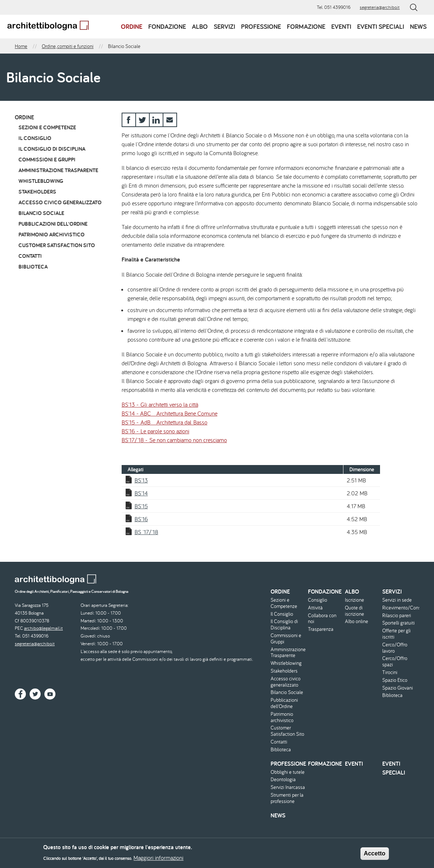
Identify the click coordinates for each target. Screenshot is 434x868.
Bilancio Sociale (41, 213)
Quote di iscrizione (355, 611)
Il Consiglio (35, 138)
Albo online (357, 621)
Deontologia (283, 780)
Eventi (341, 26)
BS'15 (141, 506)
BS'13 (141, 480)
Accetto (375, 855)
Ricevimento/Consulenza (400, 608)
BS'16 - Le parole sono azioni (155, 431)
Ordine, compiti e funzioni (68, 46)
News (418, 26)
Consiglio (318, 600)
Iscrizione (355, 600)
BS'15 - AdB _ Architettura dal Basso (165, 422)
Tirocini (390, 672)
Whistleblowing (41, 181)
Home (21, 46)
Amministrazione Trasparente (58, 170)
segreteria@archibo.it (380, 7)
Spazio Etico (395, 680)
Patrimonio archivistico (52, 234)
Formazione (306, 26)
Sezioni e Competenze (47, 127)
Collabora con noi (322, 619)
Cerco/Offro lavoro (395, 648)
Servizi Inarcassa (288, 787)
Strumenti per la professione (287, 798)
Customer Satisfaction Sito (57, 245)
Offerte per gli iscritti (396, 634)
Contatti (30, 256)
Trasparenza (321, 629)
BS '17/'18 (146, 532)
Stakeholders (37, 192)
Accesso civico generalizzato (60, 202)
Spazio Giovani (398, 688)
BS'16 (141, 519)
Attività (315, 608)
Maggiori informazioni (158, 860)
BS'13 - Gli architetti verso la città (160, 404)
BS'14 (141, 493)
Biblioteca (33, 266)
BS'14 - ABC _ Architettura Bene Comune (169, 413)
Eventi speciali (381, 26)
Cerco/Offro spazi (395, 662)
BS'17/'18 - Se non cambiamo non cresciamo (174, 440)
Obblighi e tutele (288, 772)
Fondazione (167, 26)
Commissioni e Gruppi (47, 159)
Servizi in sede (397, 600)
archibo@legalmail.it (43, 628)
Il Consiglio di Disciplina (52, 149)
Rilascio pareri (397, 616)
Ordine (132, 26)
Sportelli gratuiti (399, 623)
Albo (200, 26)
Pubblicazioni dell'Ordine (53, 224)
